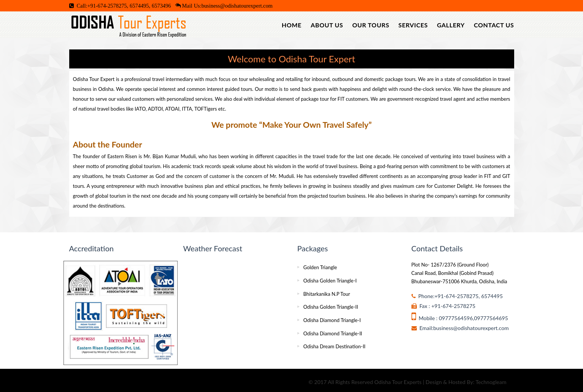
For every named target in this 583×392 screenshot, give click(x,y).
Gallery (451, 25)
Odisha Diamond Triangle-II (333, 333)
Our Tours (371, 25)
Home (292, 25)
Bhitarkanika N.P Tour (327, 294)
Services (413, 25)
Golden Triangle (320, 267)
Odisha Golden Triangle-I (330, 281)
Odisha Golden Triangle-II (331, 307)
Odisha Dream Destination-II (334, 346)
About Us (327, 25)
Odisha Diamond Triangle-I (332, 320)
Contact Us (494, 25)
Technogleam (491, 382)
